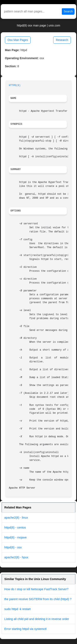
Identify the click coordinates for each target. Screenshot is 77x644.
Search (68, 11)
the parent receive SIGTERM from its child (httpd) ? (38, 599)
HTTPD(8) (15, 85)
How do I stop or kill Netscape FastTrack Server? (36, 589)
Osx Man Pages (18, 40)
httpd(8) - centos (15, 527)
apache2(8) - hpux (16, 557)
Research (62, 40)
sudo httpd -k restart (17, 609)
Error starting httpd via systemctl (25, 629)
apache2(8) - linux (16, 518)
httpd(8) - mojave (16, 537)
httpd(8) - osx (13, 547)
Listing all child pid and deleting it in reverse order (37, 619)
